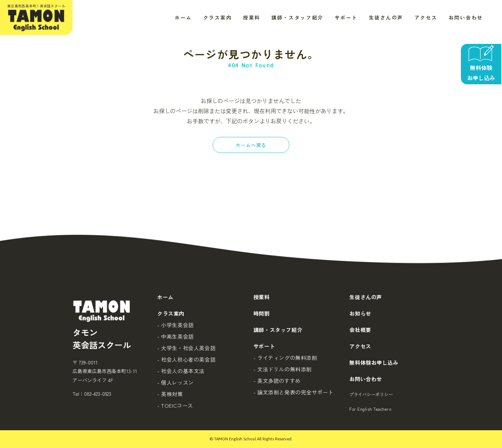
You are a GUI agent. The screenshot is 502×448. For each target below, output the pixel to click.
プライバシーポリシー (371, 394)
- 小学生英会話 (176, 325)
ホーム (183, 17)
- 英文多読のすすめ (277, 381)
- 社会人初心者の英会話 (186, 359)
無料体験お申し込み (374, 362)
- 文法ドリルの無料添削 (283, 369)
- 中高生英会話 (176, 336)
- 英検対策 (170, 394)
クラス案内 (218, 17)
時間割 (262, 313)
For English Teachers (370, 409)
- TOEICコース (175, 405)
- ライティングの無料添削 (285, 358)
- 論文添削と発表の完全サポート (294, 392)
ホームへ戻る (251, 145)
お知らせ (360, 313)
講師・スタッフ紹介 (298, 17)
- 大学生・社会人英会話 (186, 348)
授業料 (252, 17)
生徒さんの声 (386, 17)
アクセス (426, 17)
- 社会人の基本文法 (181, 371)
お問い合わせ (466, 17)
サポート (346, 17)
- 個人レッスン (176, 382)
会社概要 (360, 330)
